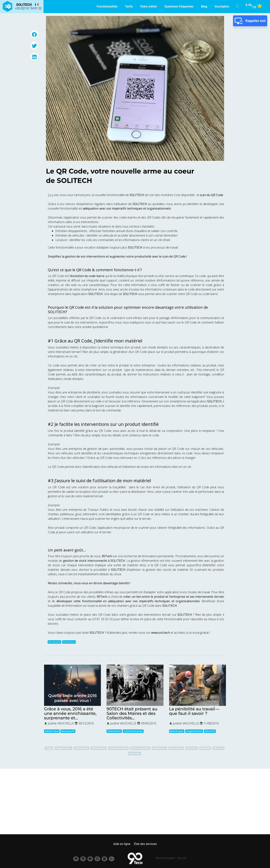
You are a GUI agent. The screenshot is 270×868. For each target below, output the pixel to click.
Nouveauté (54, 642)
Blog (204, 6)
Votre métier (149, 6)
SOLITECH (57, 312)
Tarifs (129, 6)
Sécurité (182, 858)
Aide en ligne (122, 844)
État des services (145, 844)
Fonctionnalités (107, 6)
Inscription (222, 6)
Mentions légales (165, 858)
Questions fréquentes (179, 6)
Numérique (69, 642)
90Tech (102, 597)
